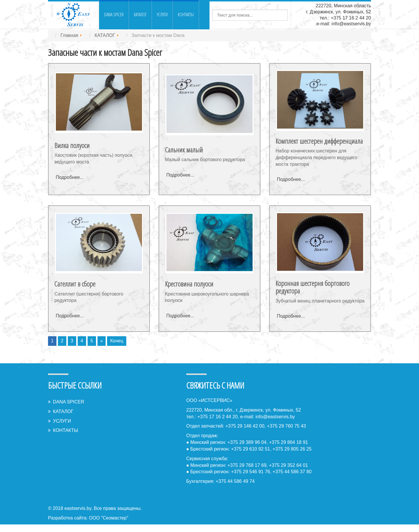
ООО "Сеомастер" (109, 518)
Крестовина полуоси (189, 284)
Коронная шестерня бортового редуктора (313, 287)
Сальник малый (184, 150)
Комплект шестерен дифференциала (319, 141)
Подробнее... (70, 177)
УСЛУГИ (162, 15)
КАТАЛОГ (140, 15)
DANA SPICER (114, 15)
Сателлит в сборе (75, 284)
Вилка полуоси (72, 145)
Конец (117, 341)
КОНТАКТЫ (186, 15)
